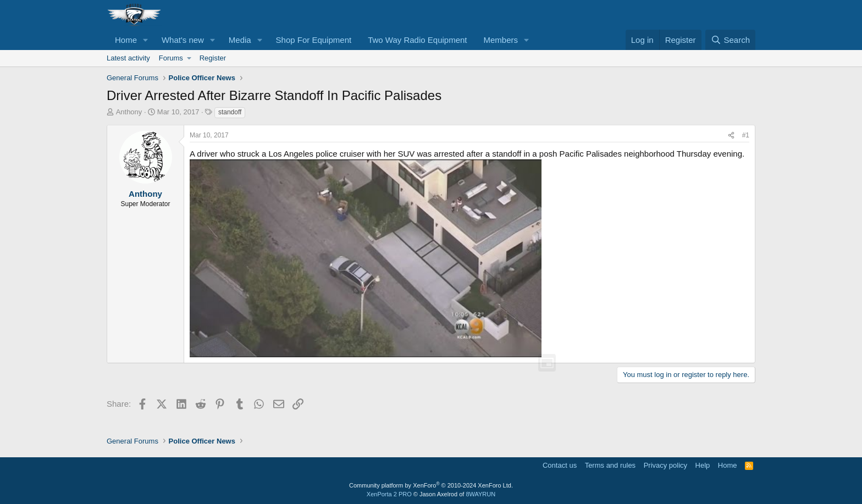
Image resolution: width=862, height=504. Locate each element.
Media (240, 40)
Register (213, 58)
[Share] (731, 135)
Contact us (560, 465)
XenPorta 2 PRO (389, 494)
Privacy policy (665, 465)
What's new (183, 40)
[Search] (730, 40)
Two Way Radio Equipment (417, 40)
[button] (146, 40)
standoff (230, 112)
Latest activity (128, 58)
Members (501, 40)
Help (703, 465)
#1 (746, 135)
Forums (171, 58)
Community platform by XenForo (431, 485)
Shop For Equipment (314, 40)
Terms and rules (610, 465)
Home (126, 40)
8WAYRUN (480, 494)
